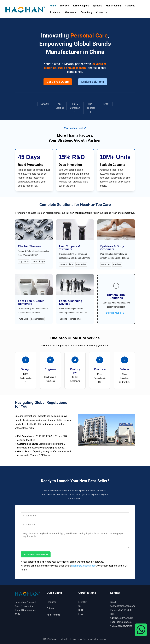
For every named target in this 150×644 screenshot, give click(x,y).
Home (53, 6)
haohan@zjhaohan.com (84, 566)
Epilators (97, 6)
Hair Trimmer (53, 615)
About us (69, 13)
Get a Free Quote (58, 82)
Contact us (102, 13)
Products (51, 602)
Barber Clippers (81, 6)
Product (54, 13)
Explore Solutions (93, 82)
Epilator (51, 608)
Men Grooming (114, 6)
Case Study (86, 13)
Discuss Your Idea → (116, 313)
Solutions (130, 6)
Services (64, 6)
